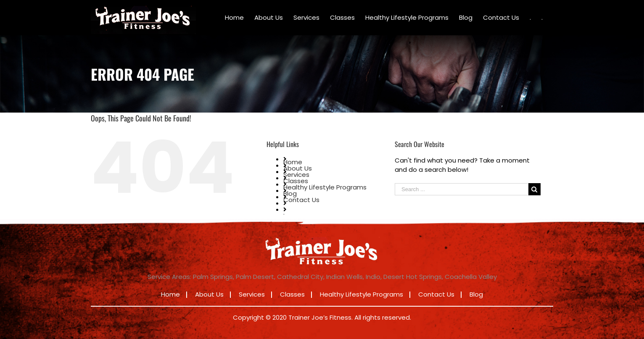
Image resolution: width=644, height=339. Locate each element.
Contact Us (301, 200)
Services (296, 175)
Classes (296, 181)
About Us (298, 168)
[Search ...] (462, 189)
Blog (290, 193)
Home (293, 162)
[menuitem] (234, 18)
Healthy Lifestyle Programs (325, 187)
